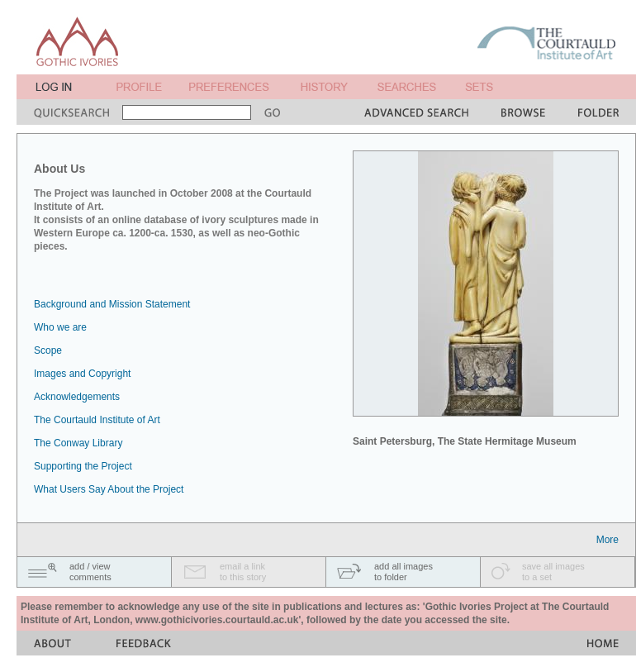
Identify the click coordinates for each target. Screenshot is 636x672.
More (608, 540)
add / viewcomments (90, 572)
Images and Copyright (82, 374)
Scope (48, 350)
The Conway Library (78, 443)
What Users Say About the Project (109, 489)
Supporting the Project (83, 466)
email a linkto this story (243, 572)
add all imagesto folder (403, 572)
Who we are (60, 327)
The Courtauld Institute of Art (97, 420)
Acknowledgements (77, 397)
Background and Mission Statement (112, 304)
